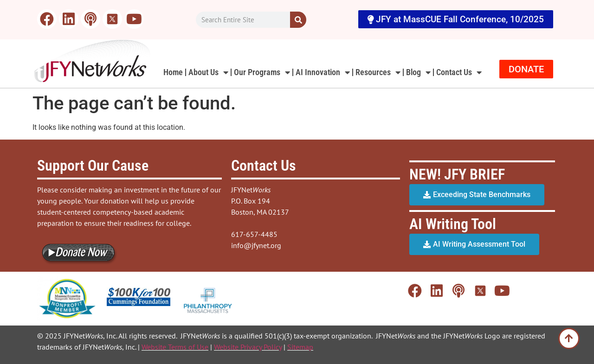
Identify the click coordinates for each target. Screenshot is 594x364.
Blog (418, 72)
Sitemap (300, 347)
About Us (208, 72)
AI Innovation (323, 72)
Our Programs (262, 72)
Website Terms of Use (175, 347)
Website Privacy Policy (248, 347)
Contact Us (459, 72)
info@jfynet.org (256, 245)
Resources (378, 72)
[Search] (298, 20)
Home (173, 72)
